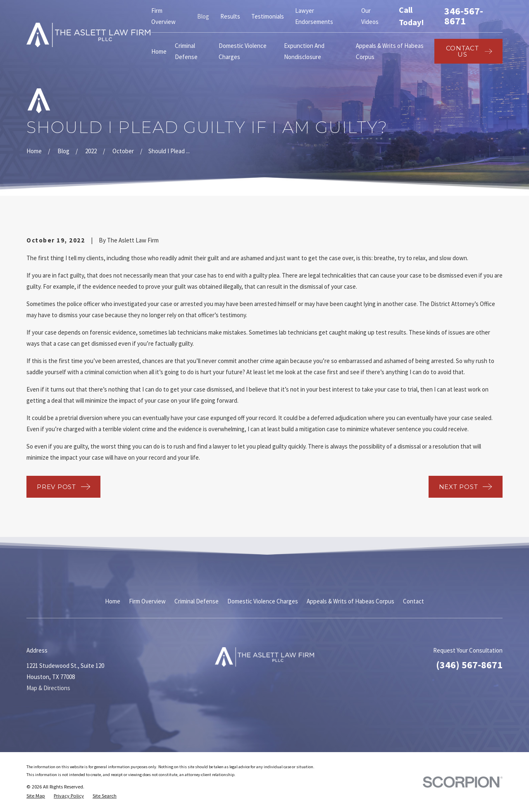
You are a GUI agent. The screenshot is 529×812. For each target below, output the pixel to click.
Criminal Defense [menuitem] (186, 51)
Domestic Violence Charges (263, 601)
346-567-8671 (464, 16)
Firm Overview (147, 601)
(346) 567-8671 (469, 665)
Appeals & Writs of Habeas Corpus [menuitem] (390, 51)
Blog (203, 16)
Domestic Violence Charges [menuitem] (243, 51)
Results (230, 16)
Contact (413, 601)
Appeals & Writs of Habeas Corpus (350, 601)
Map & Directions (48, 688)
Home (113, 601)
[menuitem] (36, 796)
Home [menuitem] (159, 51)
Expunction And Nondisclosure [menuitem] (304, 51)
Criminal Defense (197, 601)
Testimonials (268, 16)
